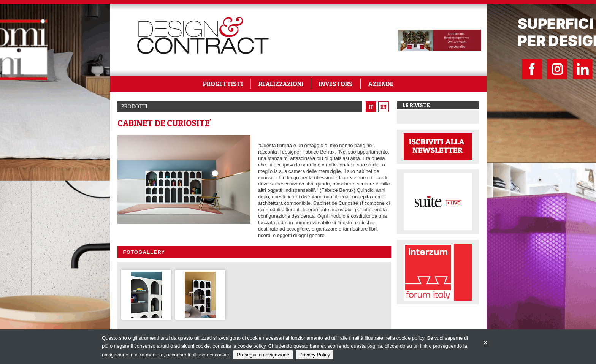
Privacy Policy (315, 355)
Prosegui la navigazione (263, 355)
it (371, 107)
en (384, 107)
